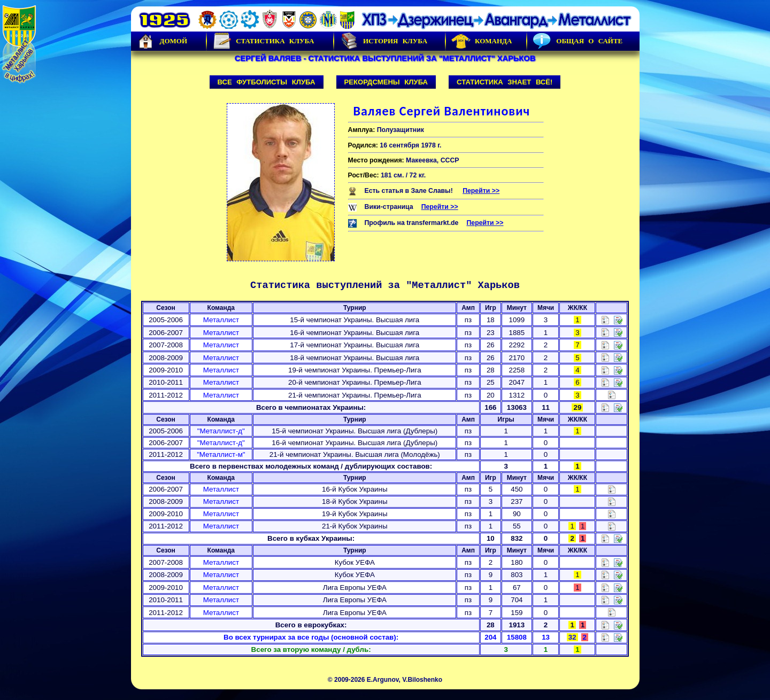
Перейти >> (481, 191)
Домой (162, 41)
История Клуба (383, 41)
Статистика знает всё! (505, 82)
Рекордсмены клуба (386, 82)
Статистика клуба (263, 41)
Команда (482, 41)
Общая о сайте (577, 41)
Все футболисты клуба (267, 82)
